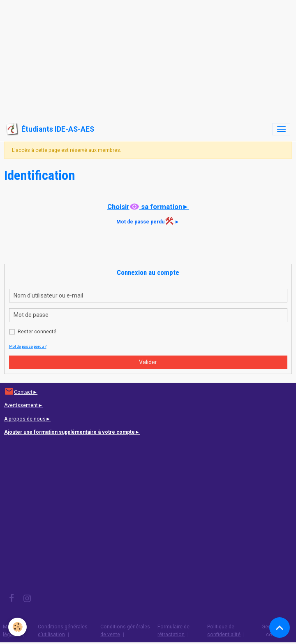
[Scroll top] (280, 628)
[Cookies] (17, 627)
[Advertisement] (148, 58)
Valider (148, 362)
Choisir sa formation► (148, 207)
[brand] (50, 129)
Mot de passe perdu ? (28, 346)
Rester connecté (37, 332)
